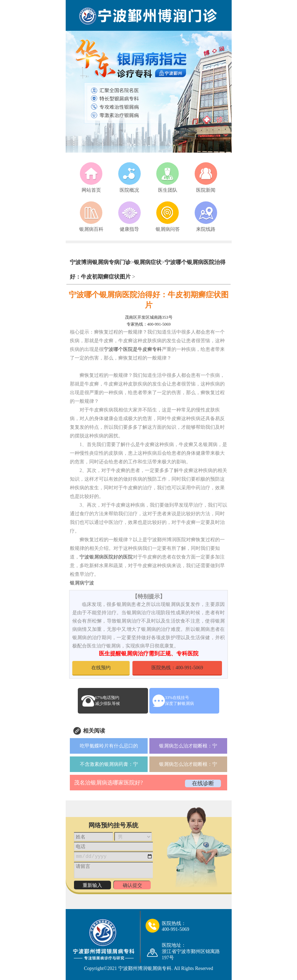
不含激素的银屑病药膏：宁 (109, 764)
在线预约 (101, 668)
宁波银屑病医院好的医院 (106, 557)
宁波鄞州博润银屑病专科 (145, 968)
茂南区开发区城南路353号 (149, 317)
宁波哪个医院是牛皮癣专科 (133, 349)
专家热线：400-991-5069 (149, 324)
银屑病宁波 (82, 583)
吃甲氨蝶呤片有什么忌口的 (109, 746)
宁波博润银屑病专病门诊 (100, 262)
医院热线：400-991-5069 (177, 668)
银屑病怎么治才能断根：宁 (188, 746)
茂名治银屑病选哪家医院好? (108, 783)
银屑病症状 (148, 262)
